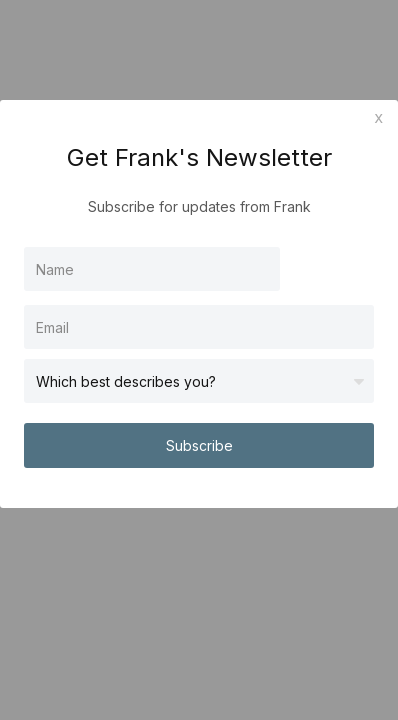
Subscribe (199, 445)
